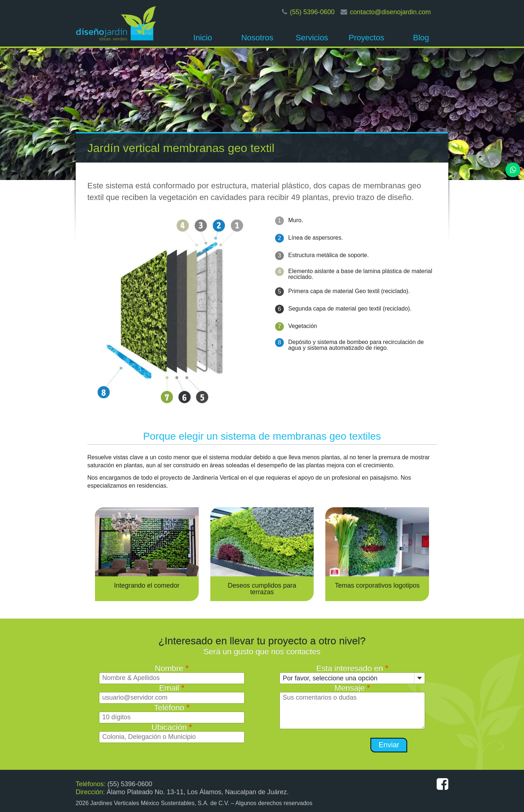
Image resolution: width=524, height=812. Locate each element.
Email (172, 688)
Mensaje (352, 688)
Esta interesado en (352, 668)
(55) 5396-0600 (312, 12)
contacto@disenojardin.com (390, 12)
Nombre (172, 668)
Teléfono (172, 707)
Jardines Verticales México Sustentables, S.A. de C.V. (160, 803)
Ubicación (172, 727)
